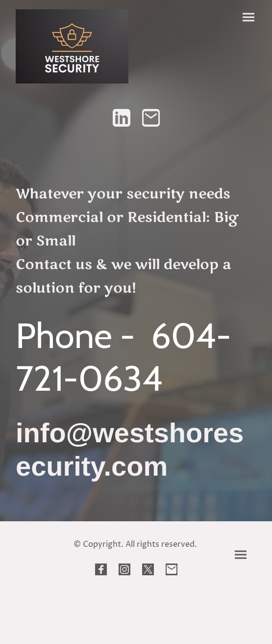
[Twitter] (148, 569)
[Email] (151, 118)
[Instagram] (124, 569)
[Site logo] (72, 46)
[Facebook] (101, 569)
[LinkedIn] (122, 118)
